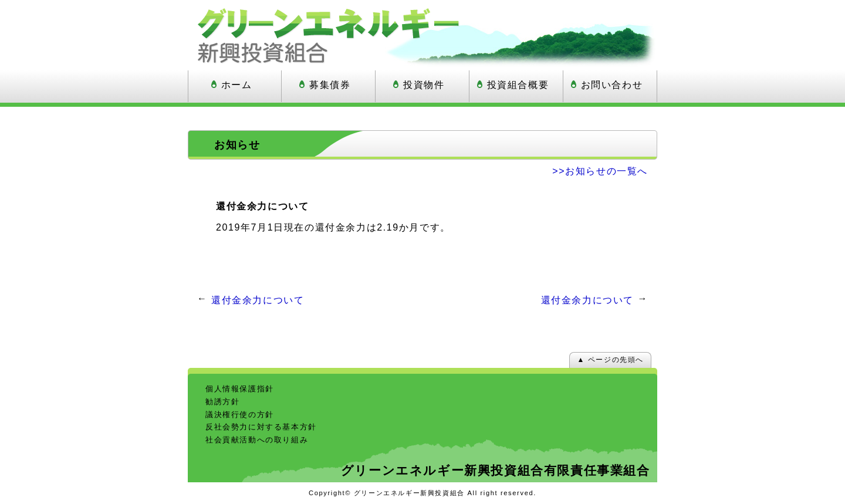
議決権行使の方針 (240, 415)
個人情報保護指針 (240, 389)
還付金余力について (258, 300)
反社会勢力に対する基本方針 (261, 427)
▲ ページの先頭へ (610, 360)
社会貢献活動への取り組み (257, 440)
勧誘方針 (222, 402)
